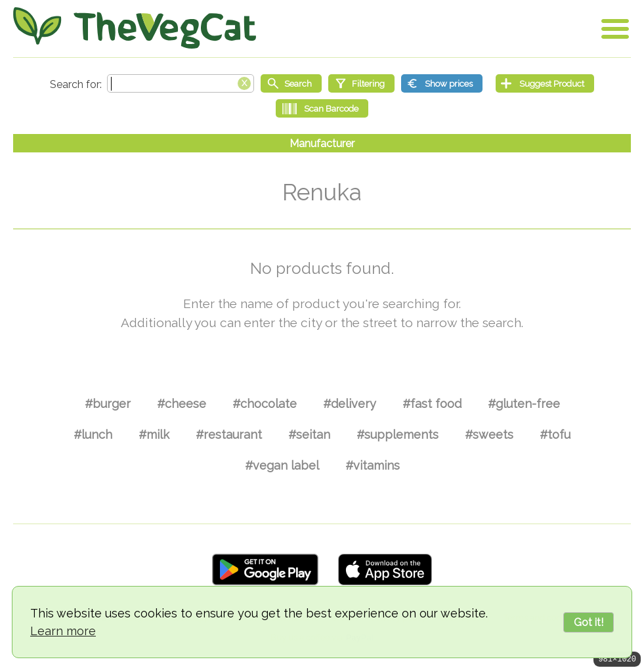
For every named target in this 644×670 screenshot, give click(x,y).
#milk (154, 435)
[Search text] (181, 83)
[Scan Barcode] (322, 108)
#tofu (555, 435)
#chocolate (265, 404)
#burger (108, 404)
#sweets (489, 435)
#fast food (432, 404)
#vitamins (373, 465)
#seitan (309, 435)
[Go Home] (135, 28)
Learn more (63, 631)
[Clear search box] (244, 82)
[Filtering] (361, 83)
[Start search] (291, 83)
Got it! (589, 622)
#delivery (350, 404)
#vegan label (282, 465)
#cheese (182, 404)
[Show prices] (442, 83)
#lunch (93, 435)
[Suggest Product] (545, 83)
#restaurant (229, 435)
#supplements (397, 435)
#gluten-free (524, 404)
